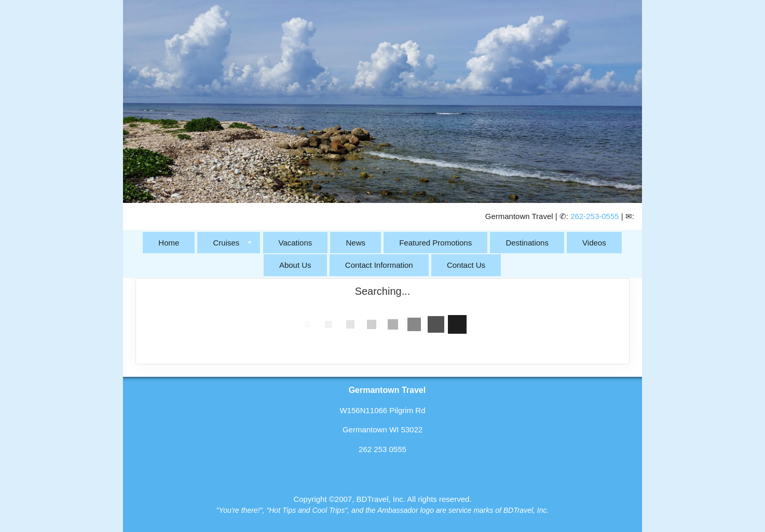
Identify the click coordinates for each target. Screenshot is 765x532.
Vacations (296, 243)
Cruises (226, 243)
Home (169, 243)
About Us (295, 265)
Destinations (527, 243)
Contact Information (379, 265)
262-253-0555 (595, 216)
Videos (594, 243)
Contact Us (466, 265)
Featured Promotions (435, 243)
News (356, 243)
